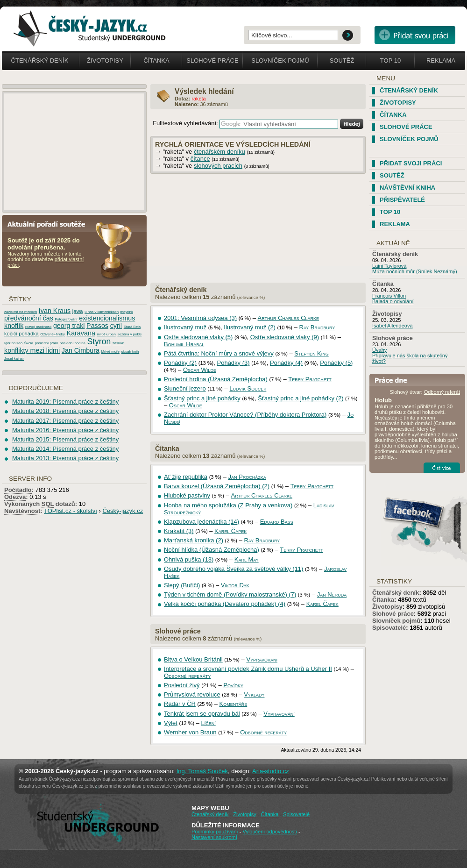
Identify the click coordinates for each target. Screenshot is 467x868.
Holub (383, 400)
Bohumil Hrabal (184, 344)
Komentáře (233, 704)
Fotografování (66, 319)
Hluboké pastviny (187, 495)
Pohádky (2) (180, 363)
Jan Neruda (332, 594)
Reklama (441, 60)
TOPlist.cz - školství (71, 511)
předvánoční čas (29, 318)
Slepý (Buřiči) (182, 585)
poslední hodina (73, 343)
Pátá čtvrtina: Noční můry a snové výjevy (219, 353)
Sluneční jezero (185, 388)
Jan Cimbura (81, 350)
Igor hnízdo (13, 343)
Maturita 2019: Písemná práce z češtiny (65, 402)
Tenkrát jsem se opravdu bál (202, 714)
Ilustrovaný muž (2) (250, 327)
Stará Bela (132, 327)
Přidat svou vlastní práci (415, 35)
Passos (97, 326)
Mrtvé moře (110, 352)
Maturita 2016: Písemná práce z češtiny (65, 430)
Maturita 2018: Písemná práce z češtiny (65, 411)
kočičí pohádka (21, 334)
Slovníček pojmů (280, 60)
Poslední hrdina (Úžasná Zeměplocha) (216, 379)
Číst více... (442, 468)
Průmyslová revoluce (192, 694)
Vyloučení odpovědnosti (269, 832)
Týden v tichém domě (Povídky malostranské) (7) (230, 594)
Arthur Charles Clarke (289, 318)
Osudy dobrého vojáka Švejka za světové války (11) (233, 569)
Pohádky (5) (336, 363)
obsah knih (130, 352)
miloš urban (106, 334)
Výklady (254, 694)
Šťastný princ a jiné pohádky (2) (301, 398)
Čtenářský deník (40, 60)
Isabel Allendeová (393, 326)
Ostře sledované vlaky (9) (285, 337)
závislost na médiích (21, 312)
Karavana (81, 333)
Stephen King (311, 353)
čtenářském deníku (219, 152)
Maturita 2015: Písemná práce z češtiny (65, 439)
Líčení (209, 723)
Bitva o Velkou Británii (193, 659)
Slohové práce (212, 60)
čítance (200, 159)
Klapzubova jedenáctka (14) (202, 522)
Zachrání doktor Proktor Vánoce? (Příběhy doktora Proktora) (245, 415)
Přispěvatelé (402, 200)
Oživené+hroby (53, 334)
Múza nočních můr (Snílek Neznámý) (415, 271)
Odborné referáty (187, 676)
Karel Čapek (230, 531)
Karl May (247, 559)
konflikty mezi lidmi (32, 350)
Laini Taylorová (389, 266)
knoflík (14, 326)
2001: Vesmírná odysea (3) (200, 318)
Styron (99, 342)
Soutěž (342, 60)
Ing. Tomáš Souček (202, 771)
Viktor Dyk (235, 585)
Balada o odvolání (393, 301)
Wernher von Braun (190, 732)
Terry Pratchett (310, 379)
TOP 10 (390, 212)
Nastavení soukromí (214, 837)
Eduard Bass (277, 522)
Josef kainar (14, 359)
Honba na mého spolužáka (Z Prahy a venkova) (228, 505)
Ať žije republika (186, 477)
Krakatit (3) (179, 531)
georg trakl (69, 326)
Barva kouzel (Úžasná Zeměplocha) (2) (217, 486)
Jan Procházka (247, 477)
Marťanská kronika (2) (194, 540)
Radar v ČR (180, 704)
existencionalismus (107, 318)
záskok (118, 343)
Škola (29, 343)
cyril (116, 326)
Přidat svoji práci (411, 163)
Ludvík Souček (248, 388)
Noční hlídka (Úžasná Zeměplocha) (212, 550)
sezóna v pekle (129, 334)
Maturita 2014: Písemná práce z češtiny (65, 449)
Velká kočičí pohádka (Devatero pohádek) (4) (225, 604)
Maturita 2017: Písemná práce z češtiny (65, 421)
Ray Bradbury (317, 327)
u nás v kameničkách (102, 312)
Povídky (233, 685)
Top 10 (390, 60)
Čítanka (156, 60)
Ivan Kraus (55, 311)
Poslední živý (182, 685)
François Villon (389, 296)
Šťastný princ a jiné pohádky (202, 398)
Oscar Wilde (200, 370)
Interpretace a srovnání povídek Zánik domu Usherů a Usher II (248, 669)
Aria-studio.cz (271, 771)
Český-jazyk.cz (123, 511)
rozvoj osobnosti (38, 327)
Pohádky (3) (233, 363)
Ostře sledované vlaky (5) (198, 337)
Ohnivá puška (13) (189, 559)
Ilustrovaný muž (185, 327)
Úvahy (379, 350)
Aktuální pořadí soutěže (50, 224)
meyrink (127, 312)
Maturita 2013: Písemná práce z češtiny (65, 458)
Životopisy (105, 60)
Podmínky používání (215, 832)
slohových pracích (218, 166)
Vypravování (262, 659)
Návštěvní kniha (407, 188)
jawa (78, 311)
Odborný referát (442, 392)
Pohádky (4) (286, 363)
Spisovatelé (389, 628)
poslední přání (46, 343)
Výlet (171, 723)
